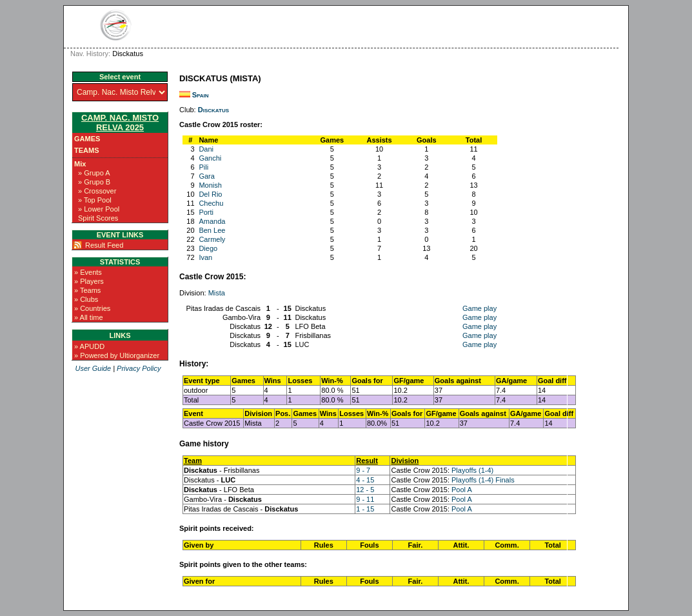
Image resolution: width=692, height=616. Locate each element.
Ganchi (210, 158)
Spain (201, 95)
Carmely (212, 239)
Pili (203, 167)
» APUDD (89, 346)
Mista (217, 293)
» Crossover (97, 191)
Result (367, 461)
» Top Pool (95, 200)
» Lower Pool (99, 209)
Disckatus (213, 110)
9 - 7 (363, 470)
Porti (206, 212)
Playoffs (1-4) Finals (483, 480)
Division (405, 461)
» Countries (92, 308)
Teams (87, 150)
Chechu (211, 203)
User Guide (93, 368)
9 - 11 (365, 499)
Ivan (205, 257)
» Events (88, 272)
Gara (206, 176)
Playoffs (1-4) (472, 470)
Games (87, 139)
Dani (206, 149)
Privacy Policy (139, 368)
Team (193, 461)
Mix (80, 164)
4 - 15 (365, 480)
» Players (89, 281)
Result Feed (104, 245)
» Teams (87, 290)
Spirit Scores (98, 218)
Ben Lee (212, 230)
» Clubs (86, 299)
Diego (208, 248)
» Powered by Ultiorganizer (117, 355)
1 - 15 (365, 509)
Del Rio (210, 194)
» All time (89, 317)
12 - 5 (365, 490)
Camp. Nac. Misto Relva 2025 (120, 123)
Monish (210, 185)
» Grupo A (94, 173)
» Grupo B (94, 182)
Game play (479, 308)
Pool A (462, 490)
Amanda (212, 221)
